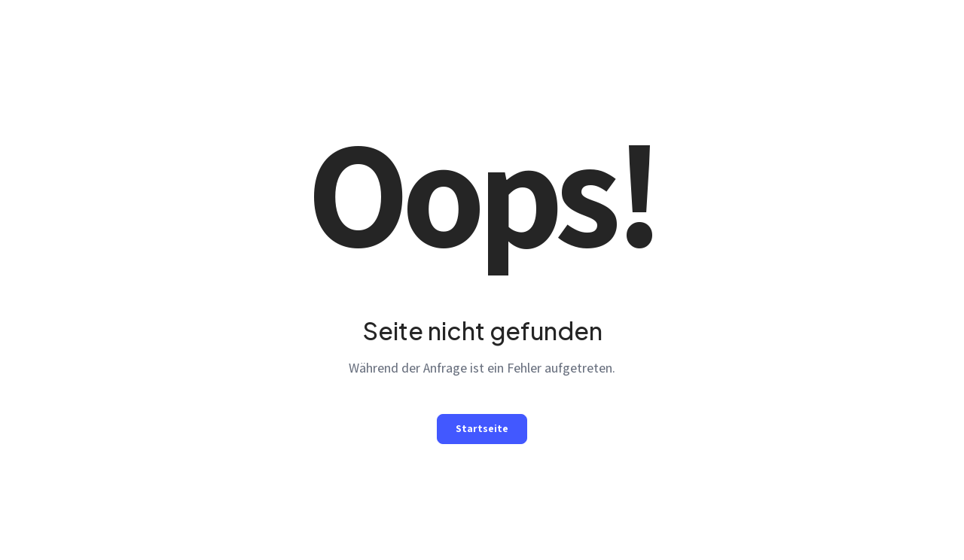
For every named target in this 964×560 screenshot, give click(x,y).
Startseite (482, 428)
